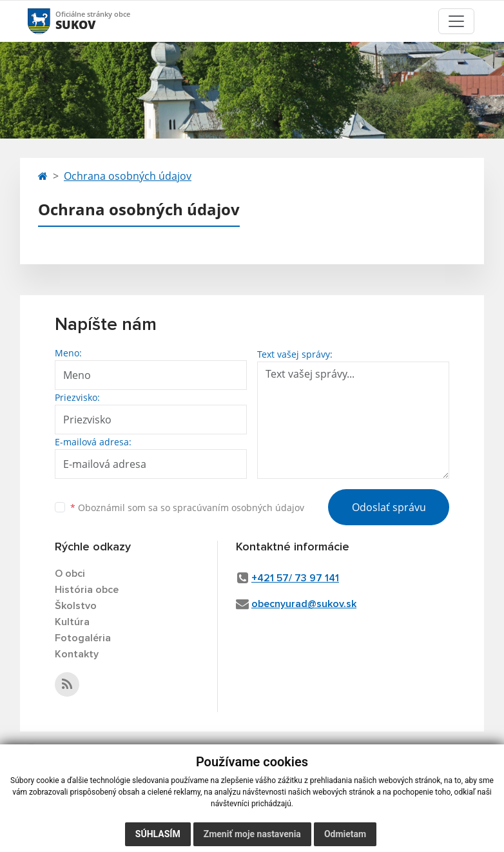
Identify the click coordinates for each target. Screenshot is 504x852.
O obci (70, 574)
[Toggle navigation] (456, 21)
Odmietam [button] (345, 834)
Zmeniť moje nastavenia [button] (252, 834)
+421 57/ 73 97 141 (295, 578)
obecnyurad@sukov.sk (304, 604)
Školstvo (76, 606)
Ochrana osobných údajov (128, 176)
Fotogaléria (83, 638)
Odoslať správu (389, 507)
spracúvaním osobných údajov (238, 508)
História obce (87, 590)
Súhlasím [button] (158, 834)
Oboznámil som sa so (187, 508)
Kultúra (72, 622)
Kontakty (77, 654)
